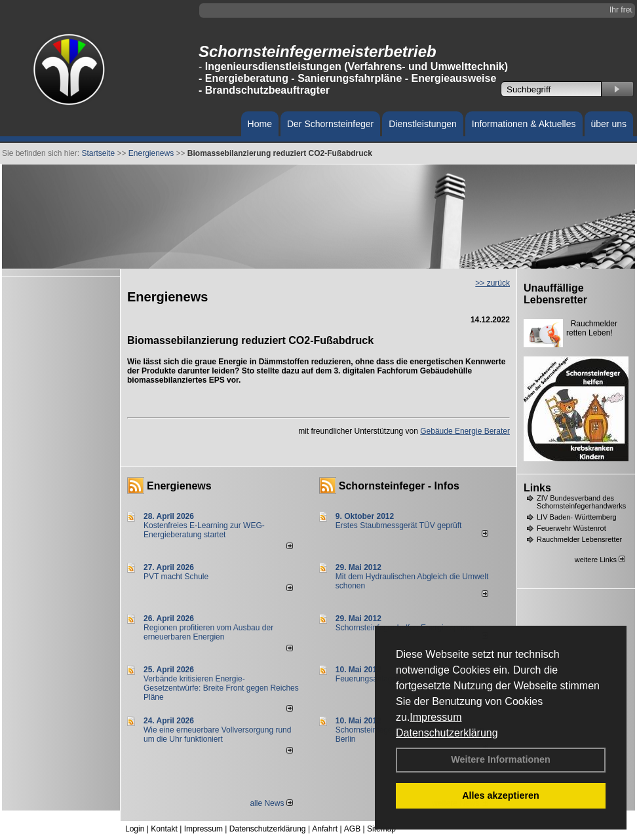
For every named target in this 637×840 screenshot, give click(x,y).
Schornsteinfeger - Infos (399, 486)
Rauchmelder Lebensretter (579, 539)
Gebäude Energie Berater (465, 431)
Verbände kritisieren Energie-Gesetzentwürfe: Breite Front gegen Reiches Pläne (221, 688)
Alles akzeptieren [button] (501, 795)
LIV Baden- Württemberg (577, 517)
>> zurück (492, 283)
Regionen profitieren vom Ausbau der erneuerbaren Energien (208, 632)
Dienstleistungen (423, 124)
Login (135, 829)
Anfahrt (325, 829)
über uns (609, 124)
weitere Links (600, 560)
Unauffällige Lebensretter (555, 294)
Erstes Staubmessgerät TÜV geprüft (399, 525)
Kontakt (164, 829)
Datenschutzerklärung (447, 733)
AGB (352, 829)
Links (537, 488)
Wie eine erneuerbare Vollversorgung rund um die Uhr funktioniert (217, 735)
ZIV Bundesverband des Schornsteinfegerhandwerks (581, 502)
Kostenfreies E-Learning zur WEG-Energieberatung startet (204, 530)
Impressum (435, 717)
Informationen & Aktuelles (524, 124)
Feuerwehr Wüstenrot (571, 528)
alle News (271, 803)
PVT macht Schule (176, 577)
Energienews (179, 486)
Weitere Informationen (501, 759)
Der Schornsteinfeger (330, 124)
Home (260, 124)
